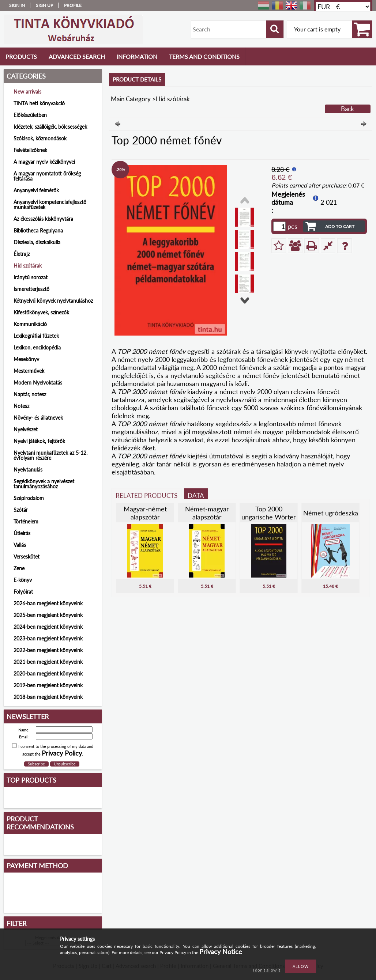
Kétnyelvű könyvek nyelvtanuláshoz (53, 301)
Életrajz (22, 254)
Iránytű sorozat (31, 277)
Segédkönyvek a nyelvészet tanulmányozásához (44, 484)
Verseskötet (27, 557)
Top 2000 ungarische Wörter (269, 513)
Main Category (131, 99)
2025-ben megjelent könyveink (48, 615)
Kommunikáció (30, 324)
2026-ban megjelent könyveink (48, 603)
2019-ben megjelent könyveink (48, 685)
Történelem (26, 521)
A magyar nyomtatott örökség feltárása (47, 176)
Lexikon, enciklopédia (37, 347)
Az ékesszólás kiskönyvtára (43, 219)
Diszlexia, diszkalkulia (37, 242)
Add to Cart (340, 226)
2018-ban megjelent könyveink (48, 697)
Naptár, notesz (30, 394)
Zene (19, 568)
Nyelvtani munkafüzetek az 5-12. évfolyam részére (50, 455)
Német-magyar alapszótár (207, 513)
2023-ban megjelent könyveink (48, 638)
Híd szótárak (28, 266)
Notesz (21, 406)
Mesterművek (29, 371)
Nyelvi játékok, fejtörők (39, 441)
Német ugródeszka (331, 513)
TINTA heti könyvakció (39, 103)
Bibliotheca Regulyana (38, 230)
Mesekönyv (26, 359)
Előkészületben (30, 115)
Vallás (20, 545)
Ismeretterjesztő (31, 289)
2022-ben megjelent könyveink (48, 650)
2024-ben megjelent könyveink (48, 627)
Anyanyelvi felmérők (36, 190)
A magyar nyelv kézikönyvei (44, 162)
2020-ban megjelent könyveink (48, 673)
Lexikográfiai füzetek (36, 336)
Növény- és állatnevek (38, 418)
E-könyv (23, 580)
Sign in (17, 5)
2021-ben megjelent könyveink (48, 662)
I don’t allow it (266, 970)
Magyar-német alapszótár (145, 513)
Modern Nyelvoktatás (38, 383)
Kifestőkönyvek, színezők (41, 312)
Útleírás (22, 533)
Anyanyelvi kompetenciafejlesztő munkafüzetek (50, 205)
